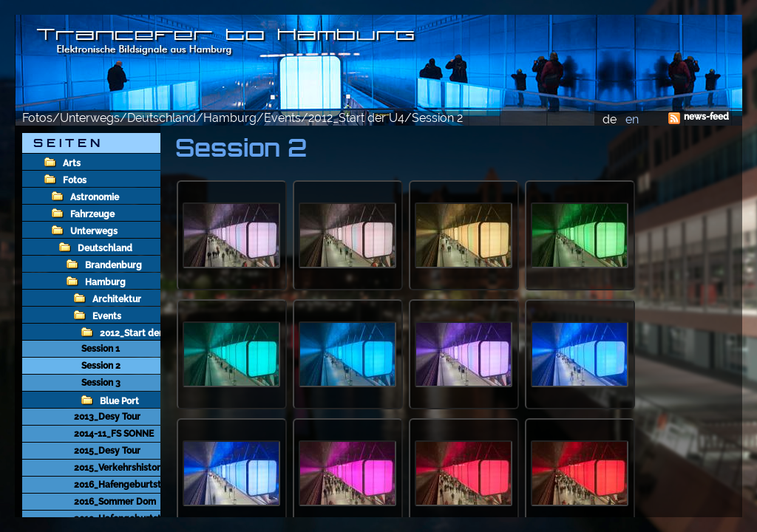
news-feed (706, 117)
